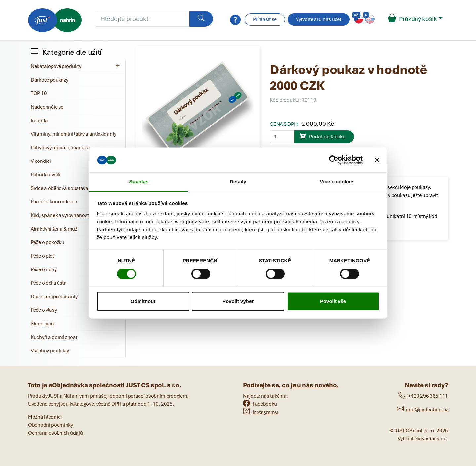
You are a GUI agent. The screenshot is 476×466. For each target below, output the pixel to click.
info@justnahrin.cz (422, 410)
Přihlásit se (265, 19)
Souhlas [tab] (139, 182)
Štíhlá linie (42, 324)
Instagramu (260, 412)
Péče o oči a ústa (49, 283)
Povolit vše (333, 301)
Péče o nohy (44, 269)
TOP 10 (39, 93)
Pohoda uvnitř (46, 175)
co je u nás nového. (310, 385)
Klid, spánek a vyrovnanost (60, 215)
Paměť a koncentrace (54, 202)
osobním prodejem (166, 396)
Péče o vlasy (44, 310)
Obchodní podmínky (51, 425)
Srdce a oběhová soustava (59, 188)
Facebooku (260, 404)
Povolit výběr (238, 301)
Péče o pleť (42, 256)
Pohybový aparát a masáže (60, 148)
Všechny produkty (50, 351)
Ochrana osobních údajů (55, 433)
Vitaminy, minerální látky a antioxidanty (74, 134)
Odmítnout (143, 301)
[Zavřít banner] (377, 160)
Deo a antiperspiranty (54, 297)
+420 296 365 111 (423, 396)
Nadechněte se (47, 107)
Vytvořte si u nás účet (318, 19)
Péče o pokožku (48, 242)
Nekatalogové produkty (76, 66)
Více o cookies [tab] (337, 182)
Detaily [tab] (238, 182)
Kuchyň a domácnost (54, 337)
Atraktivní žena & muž (54, 229)
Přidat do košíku (323, 136)
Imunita (39, 121)
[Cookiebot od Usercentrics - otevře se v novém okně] (334, 160)
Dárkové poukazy (50, 80)
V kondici (41, 161)
